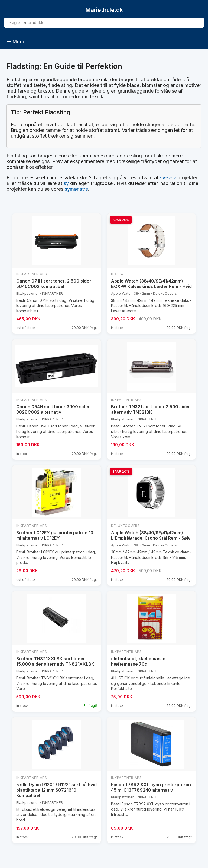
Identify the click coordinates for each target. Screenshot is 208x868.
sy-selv (168, 178)
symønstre (76, 189)
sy (66, 183)
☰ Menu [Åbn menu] (16, 42)
